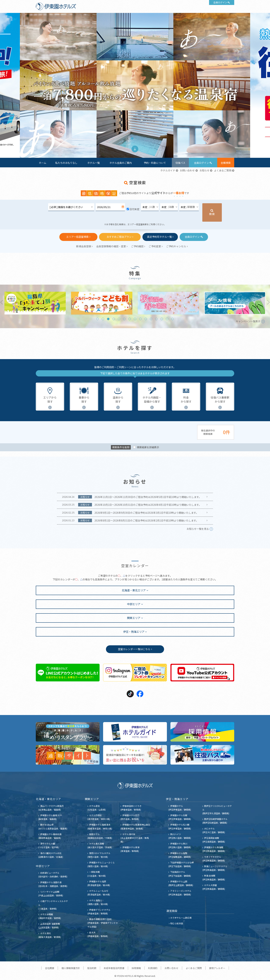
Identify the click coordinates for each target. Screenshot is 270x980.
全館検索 (226, 163)
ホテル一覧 (94, 163)
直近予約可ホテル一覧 (159, 237)
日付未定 (134, 209)
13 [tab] (162, 319)
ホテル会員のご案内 (121, 163)
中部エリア (134, 604)
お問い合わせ (187, 170)
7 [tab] (130, 319)
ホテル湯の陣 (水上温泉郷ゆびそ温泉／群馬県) (135, 838)
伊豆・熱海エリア (134, 632)
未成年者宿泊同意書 (114, 968)
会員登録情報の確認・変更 (111, 246)
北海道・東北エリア (134, 590)
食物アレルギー (217, 968)
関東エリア (134, 618)
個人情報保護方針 (71, 968)
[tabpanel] (135, 85)
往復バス (180, 163)
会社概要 (50, 968)
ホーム (43, 163)
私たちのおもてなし (66, 163)
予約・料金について (155, 163)
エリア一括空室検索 (77, 237)
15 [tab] (172, 319)
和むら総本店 (177, 923)
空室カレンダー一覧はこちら (134, 649)
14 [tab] (167, 319)
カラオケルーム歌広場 (181, 918)
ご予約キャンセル (176, 246)
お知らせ (204, 170)
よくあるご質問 (223, 170)
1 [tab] (132, 138)
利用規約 (153, 968)
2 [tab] (138, 138)
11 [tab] (151, 319)
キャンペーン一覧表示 (248, 321)
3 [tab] (108, 319)
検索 (212, 214)
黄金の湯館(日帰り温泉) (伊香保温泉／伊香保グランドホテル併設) (103, 923)
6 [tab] (124, 319)
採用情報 (136, 968)
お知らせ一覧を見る (198, 529)
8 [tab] (135, 319)
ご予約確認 (137, 246)
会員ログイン (220, 2)
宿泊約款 (92, 968)
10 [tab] (146, 319)
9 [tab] (140, 319)
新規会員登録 (84, 246)
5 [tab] (119, 319)
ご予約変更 (155, 246)
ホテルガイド (168, 170)
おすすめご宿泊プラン (119, 237)
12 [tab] (156, 319)
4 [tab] (114, 319)
